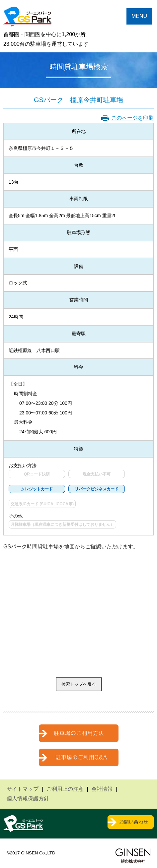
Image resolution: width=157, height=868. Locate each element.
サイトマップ (23, 789)
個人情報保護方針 (28, 799)
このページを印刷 (132, 118)
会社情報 (102, 789)
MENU (139, 16)
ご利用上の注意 (65, 789)
